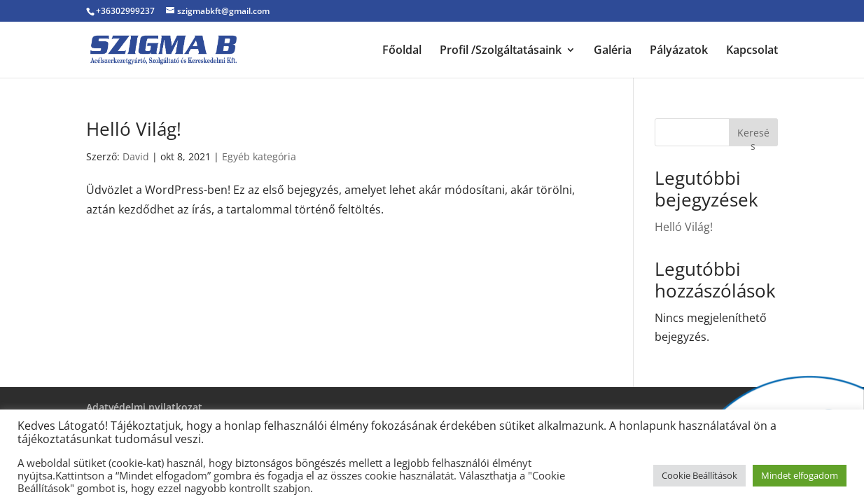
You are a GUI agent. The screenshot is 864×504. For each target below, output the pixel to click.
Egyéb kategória (259, 156)
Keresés (753, 136)
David (136, 156)
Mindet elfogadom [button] (800, 475)
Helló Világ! (134, 129)
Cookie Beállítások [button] (699, 475)
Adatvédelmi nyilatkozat (144, 407)
